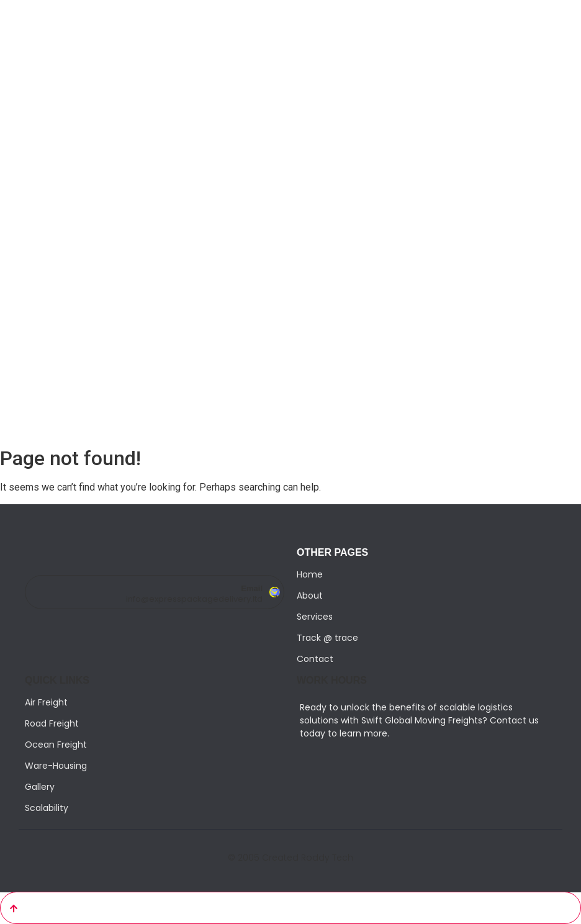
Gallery (40, 787)
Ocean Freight (56, 745)
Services (315, 617)
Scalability (47, 808)
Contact (315, 659)
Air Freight (46, 702)
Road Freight (52, 723)
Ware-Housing (56, 766)
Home (310, 574)
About (310, 596)
